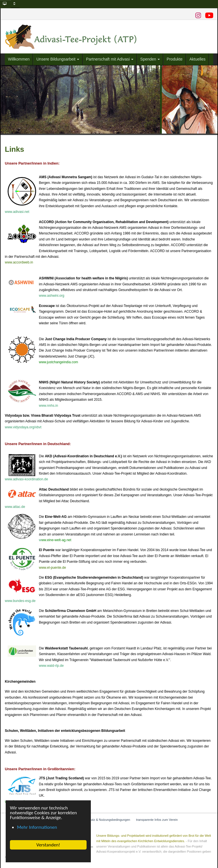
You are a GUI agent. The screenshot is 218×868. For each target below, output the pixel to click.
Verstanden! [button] (48, 845)
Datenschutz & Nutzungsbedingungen (104, 820)
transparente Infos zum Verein (157, 820)
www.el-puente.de (52, 568)
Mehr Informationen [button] (37, 827)
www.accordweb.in (19, 262)
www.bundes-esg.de (20, 601)
